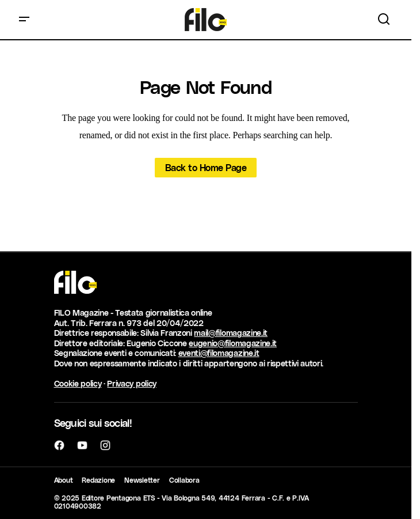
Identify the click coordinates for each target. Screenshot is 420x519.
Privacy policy (132, 383)
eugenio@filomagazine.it (233, 343)
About (64, 480)
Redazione (98, 480)
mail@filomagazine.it (231, 333)
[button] (24, 20)
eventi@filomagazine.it (219, 353)
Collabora (184, 480)
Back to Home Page (206, 167)
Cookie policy (78, 383)
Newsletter (142, 480)
